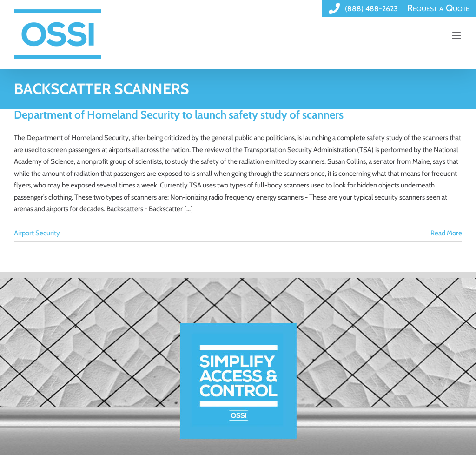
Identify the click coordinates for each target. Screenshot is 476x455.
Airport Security (37, 233)
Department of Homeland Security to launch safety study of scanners (179, 115)
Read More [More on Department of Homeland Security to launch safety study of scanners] (446, 233)
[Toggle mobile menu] (457, 36)
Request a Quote (438, 8)
